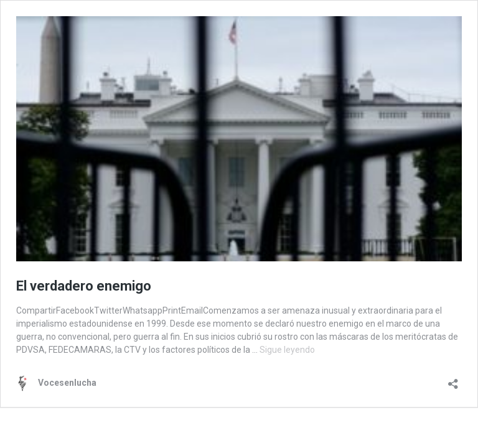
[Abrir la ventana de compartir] (453, 380)
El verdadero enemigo (84, 286)
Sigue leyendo (287, 350)
